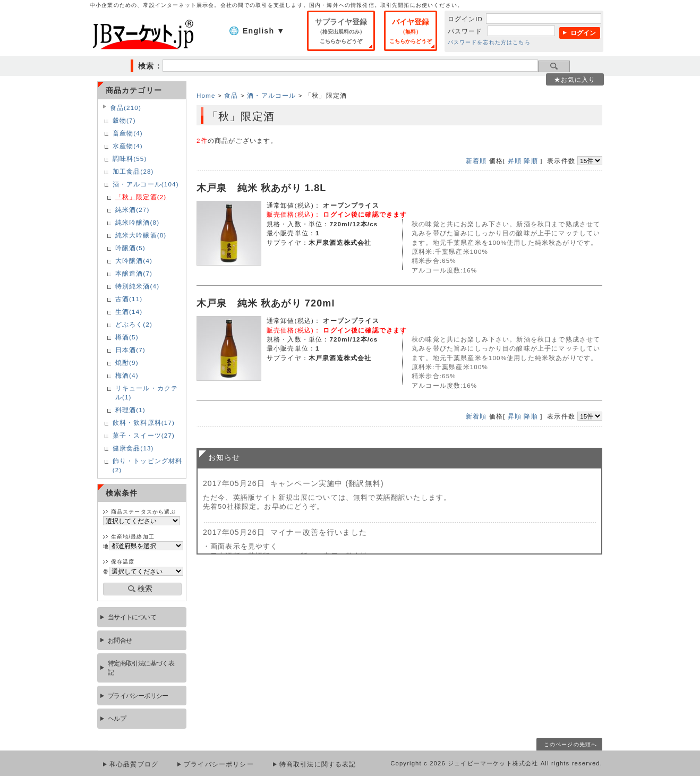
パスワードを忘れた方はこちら (489, 42)
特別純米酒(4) (137, 286)
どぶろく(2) (134, 324)
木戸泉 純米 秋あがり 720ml (266, 303)
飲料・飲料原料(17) (144, 423)
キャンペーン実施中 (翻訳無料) (327, 483)
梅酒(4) (127, 375)
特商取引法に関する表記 (318, 764)
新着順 (476, 161)
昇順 (515, 161)
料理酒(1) (130, 410)
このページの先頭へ (570, 744)
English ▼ (264, 31)
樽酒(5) (127, 337)
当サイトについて (132, 617)
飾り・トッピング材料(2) (148, 465)
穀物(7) (124, 120)
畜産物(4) (128, 133)
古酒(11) (129, 299)
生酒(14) (129, 312)
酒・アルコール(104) (146, 184)
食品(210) (126, 108)
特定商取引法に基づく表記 (141, 668)
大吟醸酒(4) (134, 261)
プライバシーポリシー (138, 696)
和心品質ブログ (134, 764)
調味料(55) (130, 159)
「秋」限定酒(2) (141, 197)
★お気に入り (575, 79)
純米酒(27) (133, 210)
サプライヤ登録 (341, 31)
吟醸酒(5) (130, 248)
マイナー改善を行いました (319, 532)
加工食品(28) (133, 171)
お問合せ (120, 640)
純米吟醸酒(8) (137, 222)
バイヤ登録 (411, 31)
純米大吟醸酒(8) (141, 235)
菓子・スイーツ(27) (144, 435)
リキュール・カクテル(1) (147, 393)
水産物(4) (128, 146)
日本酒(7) (130, 350)
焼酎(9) (127, 363)
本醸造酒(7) (134, 273)
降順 (531, 161)
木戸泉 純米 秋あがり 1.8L (262, 188)
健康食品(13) (133, 448)
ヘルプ (117, 718)
